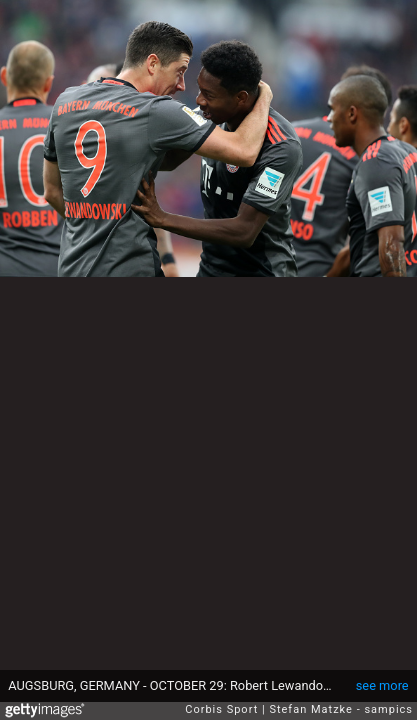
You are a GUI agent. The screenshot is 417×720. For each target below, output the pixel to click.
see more (382, 685)
